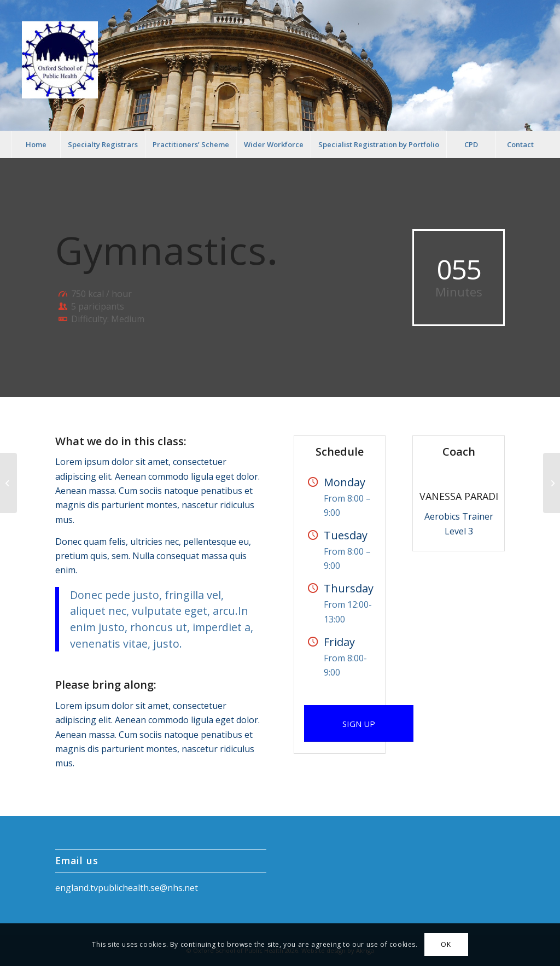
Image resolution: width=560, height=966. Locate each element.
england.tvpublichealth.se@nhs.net (127, 888)
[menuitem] (36, 144)
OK (446, 944)
